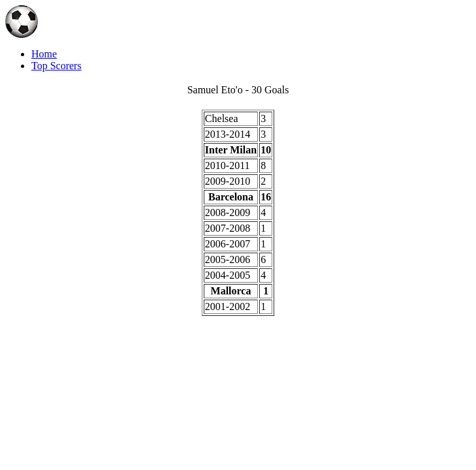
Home (44, 54)
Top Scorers (56, 66)
